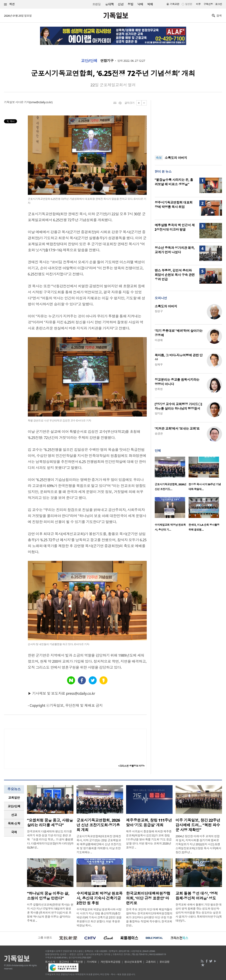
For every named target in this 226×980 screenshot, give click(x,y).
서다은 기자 (22, 102)
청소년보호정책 (133, 962)
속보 (159, 158)
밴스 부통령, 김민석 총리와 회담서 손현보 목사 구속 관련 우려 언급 (175, 275)
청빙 (130, 4)
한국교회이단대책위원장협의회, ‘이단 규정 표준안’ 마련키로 (148, 898)
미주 (198, 4)
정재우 (159, 365)
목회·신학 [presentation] (14, 823)
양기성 (159, 413)
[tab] (14, 798)
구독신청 (208, 4)
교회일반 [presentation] (14, 798)
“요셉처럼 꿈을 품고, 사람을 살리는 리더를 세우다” (50, 823)
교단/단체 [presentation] (14, 806)
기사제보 (92, 962)
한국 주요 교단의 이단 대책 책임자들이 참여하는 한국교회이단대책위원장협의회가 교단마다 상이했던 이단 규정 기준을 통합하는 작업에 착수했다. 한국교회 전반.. (149, 917)
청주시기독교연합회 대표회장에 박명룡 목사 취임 (174, 205)
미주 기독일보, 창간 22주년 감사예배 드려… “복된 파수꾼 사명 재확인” (198, 825)
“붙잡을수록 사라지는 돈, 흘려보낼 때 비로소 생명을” (174, 182)
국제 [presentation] (14, 832)
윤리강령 (165, 962)
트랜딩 (96, 4)
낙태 (140, 4)
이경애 (159, 340)
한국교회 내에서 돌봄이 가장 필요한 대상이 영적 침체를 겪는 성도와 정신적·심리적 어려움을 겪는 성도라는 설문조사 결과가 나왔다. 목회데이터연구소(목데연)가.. (199, 913)
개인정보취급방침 (110, 962)
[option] (172, 475)
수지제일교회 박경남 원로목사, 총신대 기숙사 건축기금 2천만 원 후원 (99, 898)
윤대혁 (109, 4)
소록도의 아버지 (176, 158)
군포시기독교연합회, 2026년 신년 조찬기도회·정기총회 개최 (98, 825)
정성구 (159, 311)
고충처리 (151, 962)
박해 (150, 4)
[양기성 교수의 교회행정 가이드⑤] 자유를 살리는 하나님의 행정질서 (178, 406)
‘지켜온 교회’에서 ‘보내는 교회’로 (177, 429)
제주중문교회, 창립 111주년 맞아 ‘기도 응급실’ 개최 (149, 823)
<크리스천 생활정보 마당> (132, 766)
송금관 (159, 433)
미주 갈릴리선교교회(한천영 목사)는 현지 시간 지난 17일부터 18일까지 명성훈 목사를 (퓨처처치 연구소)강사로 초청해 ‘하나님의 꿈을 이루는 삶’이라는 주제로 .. (50, 913)
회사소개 (50, 962)
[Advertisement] (188, 125)
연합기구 (107, 61)
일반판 (189, 4)
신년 (121, 4)
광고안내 (64, 962)
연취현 (159, 389)
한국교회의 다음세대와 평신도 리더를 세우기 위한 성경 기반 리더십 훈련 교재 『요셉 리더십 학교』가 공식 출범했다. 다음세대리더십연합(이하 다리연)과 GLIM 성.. (50, 839)
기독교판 (175, 4)
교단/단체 (89, 61)
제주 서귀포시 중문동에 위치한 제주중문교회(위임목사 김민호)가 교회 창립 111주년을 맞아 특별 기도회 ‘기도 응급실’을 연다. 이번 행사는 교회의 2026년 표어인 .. (149, 839)
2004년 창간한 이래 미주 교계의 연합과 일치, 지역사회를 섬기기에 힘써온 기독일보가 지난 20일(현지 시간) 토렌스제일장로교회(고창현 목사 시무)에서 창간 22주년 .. (198, 844)
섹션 (9, 4)
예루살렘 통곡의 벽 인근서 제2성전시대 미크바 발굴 (175, 227)
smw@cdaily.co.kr (41, 102)
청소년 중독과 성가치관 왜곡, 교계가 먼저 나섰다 (175, 250)
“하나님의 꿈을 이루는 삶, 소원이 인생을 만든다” (48, 896)
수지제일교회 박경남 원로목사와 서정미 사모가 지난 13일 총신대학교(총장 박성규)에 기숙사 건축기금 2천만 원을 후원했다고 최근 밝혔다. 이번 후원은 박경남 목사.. (99, 917)
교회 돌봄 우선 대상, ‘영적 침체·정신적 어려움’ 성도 (197, 896)
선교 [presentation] (14, 815)
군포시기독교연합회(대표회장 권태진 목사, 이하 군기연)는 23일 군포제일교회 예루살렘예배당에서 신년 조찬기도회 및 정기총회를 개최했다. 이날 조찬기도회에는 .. (99, 844)
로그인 (219, 4)
